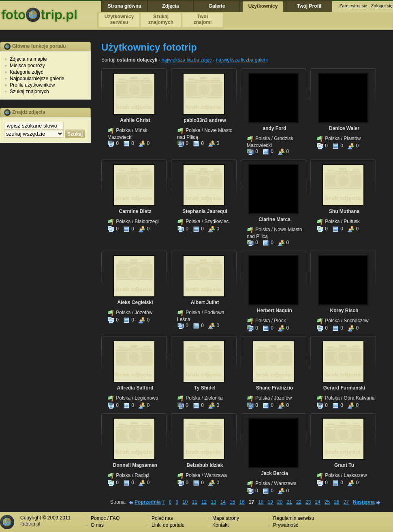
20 (280, 502)
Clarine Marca (274, 219)
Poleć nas (162, 518)
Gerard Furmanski (344, 388)
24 (317, 502)
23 (308, 502)
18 (261, 502)
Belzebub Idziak (205, 465)
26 (336, 502)
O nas (97, 525)
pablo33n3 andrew (205, 120)
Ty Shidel (205, 388)
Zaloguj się (382, 6)
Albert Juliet (205, 302)
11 (195, 502)
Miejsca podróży (27, 66)
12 (204, 502)
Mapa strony (226, 518)
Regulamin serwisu (294, 518)
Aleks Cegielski (135, 302)
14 (223, 502)
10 (185, 502)
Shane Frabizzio (274, 388)
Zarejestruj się (353, 6)
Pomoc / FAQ (105, 518)
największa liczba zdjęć (187, 60)
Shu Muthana (344, 211)
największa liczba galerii (242, 60)
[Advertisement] (45, 272)
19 (270, 502)
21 (289, 502)
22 (299, 502)
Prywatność (286, 525)
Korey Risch (344, 311)
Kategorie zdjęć (27, 72)
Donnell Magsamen (135, 465)
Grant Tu (344, 465)
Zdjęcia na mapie (28, 59)
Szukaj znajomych (29, 92)
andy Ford (274, 128)
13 (213, 502)
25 (327, 502)
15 (232, 502)
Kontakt (221, 525)
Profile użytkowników (32, 85)
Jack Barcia (274, 473)
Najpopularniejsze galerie (37, 79)
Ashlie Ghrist (135, 120)
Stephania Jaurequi (205, 211)
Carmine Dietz (135, 211)
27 (346, 502)
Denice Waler (344, 128)
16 (242, 502)
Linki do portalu (168, 525)
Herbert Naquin (274, 311)
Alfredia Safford (135, 388)
